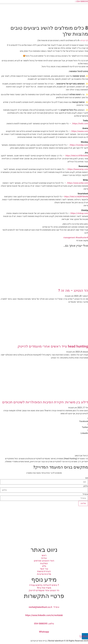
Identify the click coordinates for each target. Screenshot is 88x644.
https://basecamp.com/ (78, 169)
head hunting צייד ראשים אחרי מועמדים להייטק (53, 346)
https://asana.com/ (80, 131)
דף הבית (84, 40)
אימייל (85, 494)
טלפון (86, 486)
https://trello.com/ (80, 124)
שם (87, 478)
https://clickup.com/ (79, 213)
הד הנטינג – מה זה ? (73, 291)
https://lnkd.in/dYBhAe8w (77, 156)
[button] (44, 4)
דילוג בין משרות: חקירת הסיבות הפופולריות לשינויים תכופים (45, 402)
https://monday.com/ (79, 145)
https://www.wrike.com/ (77, 183)
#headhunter (81, 238)
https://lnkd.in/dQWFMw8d (76, 197)
